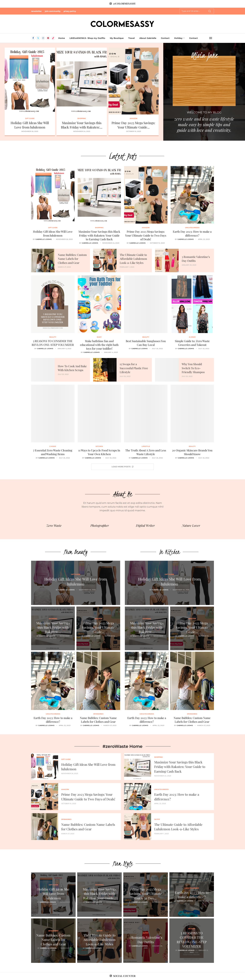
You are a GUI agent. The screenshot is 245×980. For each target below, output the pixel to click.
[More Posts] (122, 467)
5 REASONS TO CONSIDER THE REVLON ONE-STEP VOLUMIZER (53, 343)
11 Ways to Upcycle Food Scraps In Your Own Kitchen (99, 452)
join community (53, 11)
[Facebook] (33, 38)
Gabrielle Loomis (44, 239)
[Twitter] (38, 38)
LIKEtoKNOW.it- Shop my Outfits (87, 38)
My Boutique (117, 38)
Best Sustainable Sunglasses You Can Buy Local (146, 343)
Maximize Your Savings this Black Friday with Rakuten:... (82, 125)
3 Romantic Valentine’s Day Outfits (146, 939)
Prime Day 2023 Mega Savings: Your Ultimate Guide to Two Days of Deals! (146, 235)
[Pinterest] (48, 38)
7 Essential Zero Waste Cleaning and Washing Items (53, 452)
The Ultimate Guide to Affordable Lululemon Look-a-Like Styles (133, 259)
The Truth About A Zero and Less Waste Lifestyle (146, 452)
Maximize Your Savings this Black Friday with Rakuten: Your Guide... (100, 894)
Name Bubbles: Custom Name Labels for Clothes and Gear (72, 259)
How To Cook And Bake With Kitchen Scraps (72, 368)
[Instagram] (43, 38)
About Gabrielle (148, 38)
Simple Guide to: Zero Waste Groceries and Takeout (192, 343)
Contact (165, 38)
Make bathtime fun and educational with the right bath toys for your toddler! (99, 345)
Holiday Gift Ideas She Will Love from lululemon (30, 125)
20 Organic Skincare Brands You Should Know (192, 452)
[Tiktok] (53, 38)
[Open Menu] (211, 38)
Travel (131, 38)
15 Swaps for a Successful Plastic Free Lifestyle (134, 368)
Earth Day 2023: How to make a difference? (192, 233)
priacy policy (70, 11)
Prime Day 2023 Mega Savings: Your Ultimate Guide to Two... (146, 894)
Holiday (178, 38)
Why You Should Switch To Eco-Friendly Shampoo (193, 368)
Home (62, 38)
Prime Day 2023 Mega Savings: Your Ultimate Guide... (133, 125)
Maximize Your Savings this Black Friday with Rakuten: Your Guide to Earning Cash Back (99, 235)
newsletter (36, 11)
